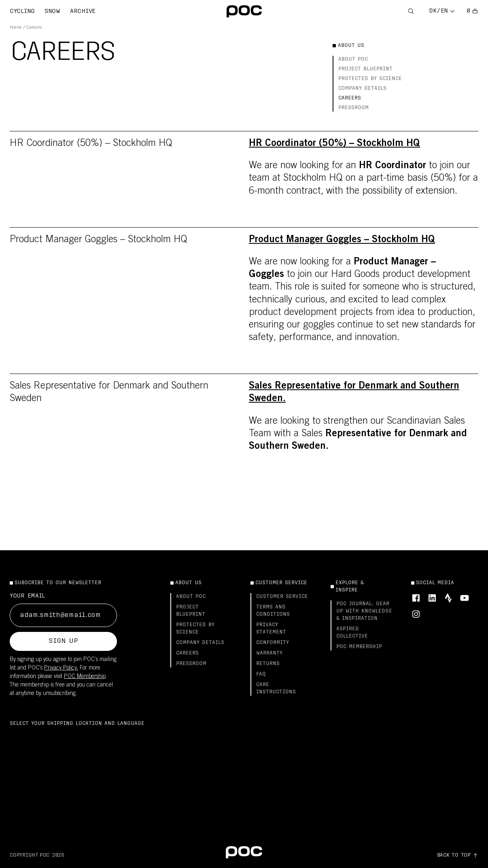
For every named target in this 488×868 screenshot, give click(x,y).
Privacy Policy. (61, 668)
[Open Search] (411, 12)
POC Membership (85, 677)
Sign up (63, 641)
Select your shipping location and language (77, 724)
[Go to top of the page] (458, 855)
